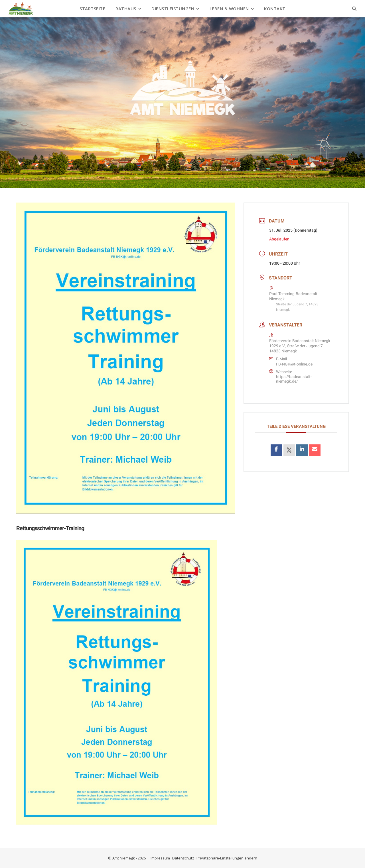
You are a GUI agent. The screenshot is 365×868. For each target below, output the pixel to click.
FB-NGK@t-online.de (294, 364)
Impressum (160, 858)
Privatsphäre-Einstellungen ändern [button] (227, 858)
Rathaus (126, 9)
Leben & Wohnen (229, 9)
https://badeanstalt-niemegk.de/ (294, 379)
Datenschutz (183, 858)
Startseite (92, 9)
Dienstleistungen (173, 9)
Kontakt (275, 9)
